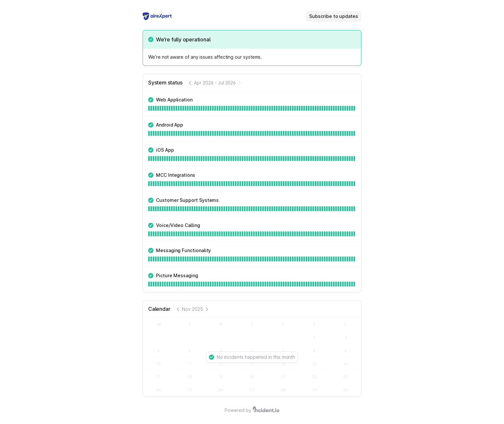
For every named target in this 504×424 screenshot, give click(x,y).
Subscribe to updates (334, 16)
